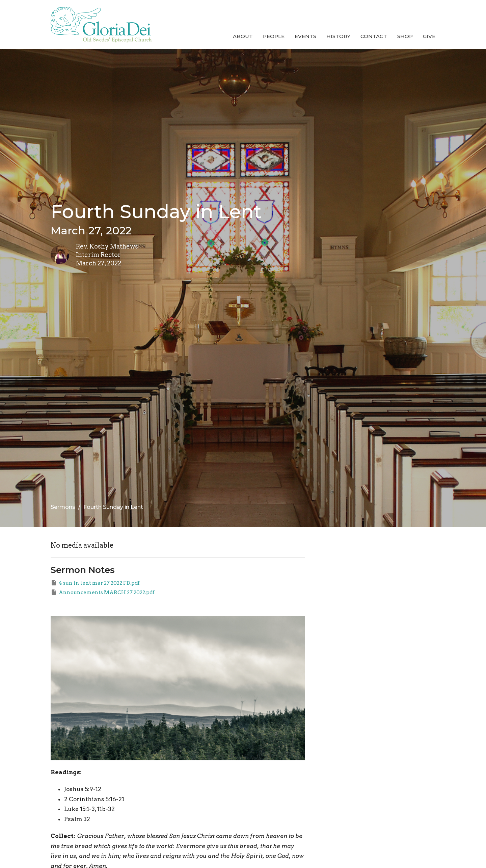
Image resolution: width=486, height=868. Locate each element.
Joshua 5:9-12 (83, 789)
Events (305, 36)
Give (429, 36)
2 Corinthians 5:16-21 (94, 799)
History (338, 36)
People (274, 36)
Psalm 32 (77, 819)
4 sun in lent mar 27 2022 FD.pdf (95, 583)
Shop (405, 36)
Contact (374, 36)
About (243, 36)
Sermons (63, 507)
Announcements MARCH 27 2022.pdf (103, 592)
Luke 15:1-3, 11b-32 (89, 809)
